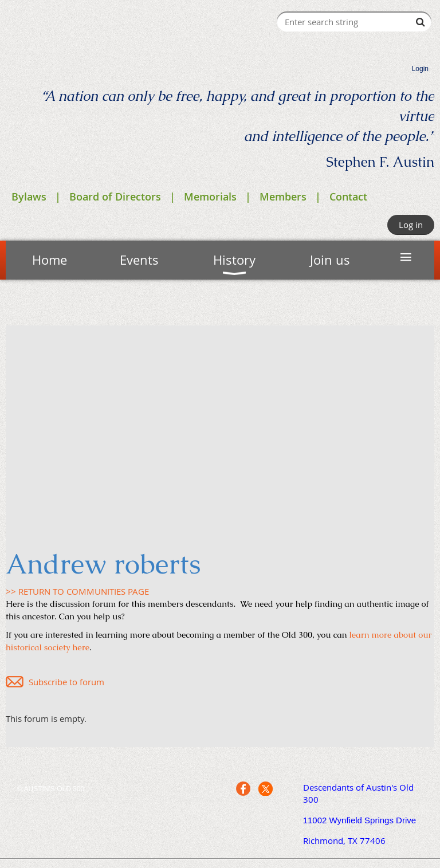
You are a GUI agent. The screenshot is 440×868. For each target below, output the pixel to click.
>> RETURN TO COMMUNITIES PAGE (77, 591)
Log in (411, 225)
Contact (348, 197)
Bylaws (29, 197)
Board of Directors (115, 197)
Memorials (210, 197)
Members (283, 197)
